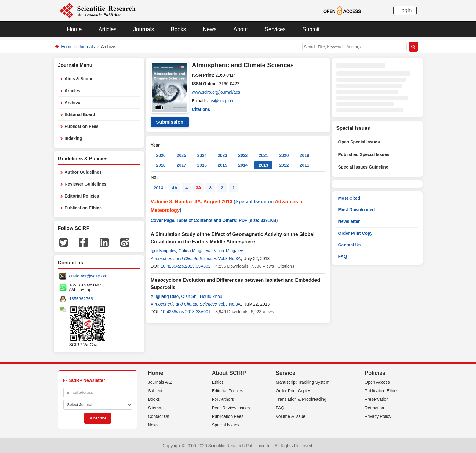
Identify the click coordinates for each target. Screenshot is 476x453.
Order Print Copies (293, 391)
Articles (108, 29)
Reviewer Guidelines (86, 184)
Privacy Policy (378, 416)
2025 (182, 155)
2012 (284, 165)
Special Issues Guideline (363, 167)
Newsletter (349, 221)
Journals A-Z (160, 382)
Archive (73, 103)
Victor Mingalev (228, 251)
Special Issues (226, 425)
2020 (284, 155)
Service (285, 373)
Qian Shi (189, 296)
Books (179, 29)
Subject (155, 391)
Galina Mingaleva (195, 251)
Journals (144, 29)
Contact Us (350, 245)
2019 (305, 155)
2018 (161, 165)
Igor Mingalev (164, 251)
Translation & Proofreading (301, 399)
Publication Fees (82, 126)
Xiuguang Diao (165, 296)
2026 (161, 155)
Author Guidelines (83, 172)
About (241, 29)
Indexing (74, 138)
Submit (311, 29)
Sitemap (156, 408)
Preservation (377, 399)
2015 (222, 165)
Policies (375, 373)
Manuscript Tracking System (303, 382)
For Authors (223, 399)
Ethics (218, 382)
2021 (263, 155)
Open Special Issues (359, 142)
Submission (170, 122)
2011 (305, 165)
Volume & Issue (291, 416)
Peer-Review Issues (231, 408)
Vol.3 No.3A (230, 259)
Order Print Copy (356, 233)
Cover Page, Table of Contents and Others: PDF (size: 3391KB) (214, 220)
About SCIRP (229, 373)
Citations (201, 109)
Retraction (374, 408)
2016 (202, 165)
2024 (202, 155)
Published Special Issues (364, 154)
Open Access (377, 382)
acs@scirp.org (221, 101)
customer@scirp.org (88, 276)
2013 (263, 165)
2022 (243, 155)
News (210, 29)
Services (275, 29)
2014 (243, 165)
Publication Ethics (83, 208)
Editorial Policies (82, 196)
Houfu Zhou (211, 296)
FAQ (343, 256)
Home (74, 29)
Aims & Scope (79, 79)
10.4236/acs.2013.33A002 (185, 266)
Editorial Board (80, 114)
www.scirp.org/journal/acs (216, 92)
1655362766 (81, 299)
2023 (222, 155)
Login (405, 10)
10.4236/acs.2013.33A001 (185, 312)
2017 (182, 165)
